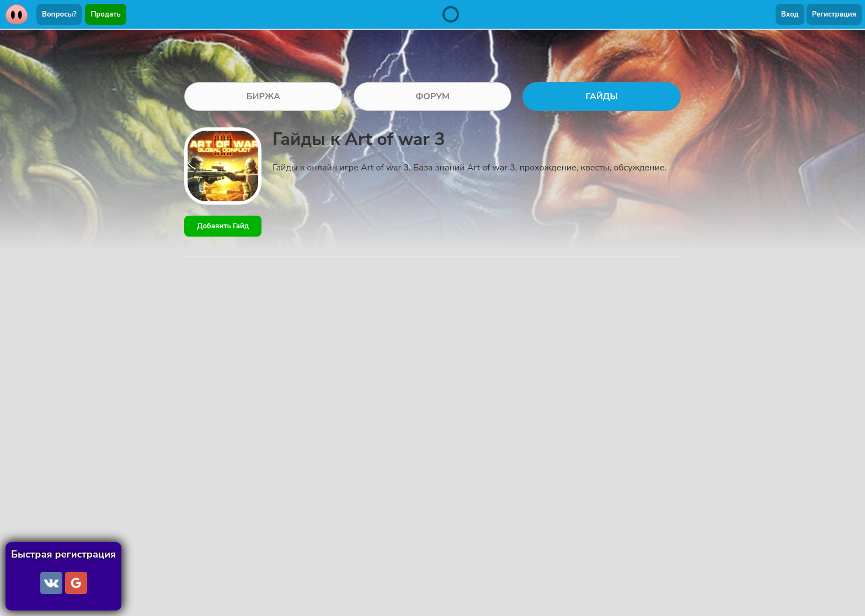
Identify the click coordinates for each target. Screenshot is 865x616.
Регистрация (834, 14)
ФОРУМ (432, 97)
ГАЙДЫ (602, 97)
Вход (790, 14)
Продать (105, 14)
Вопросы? (59, 14)
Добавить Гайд (223, 226)
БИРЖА (263, 97)
